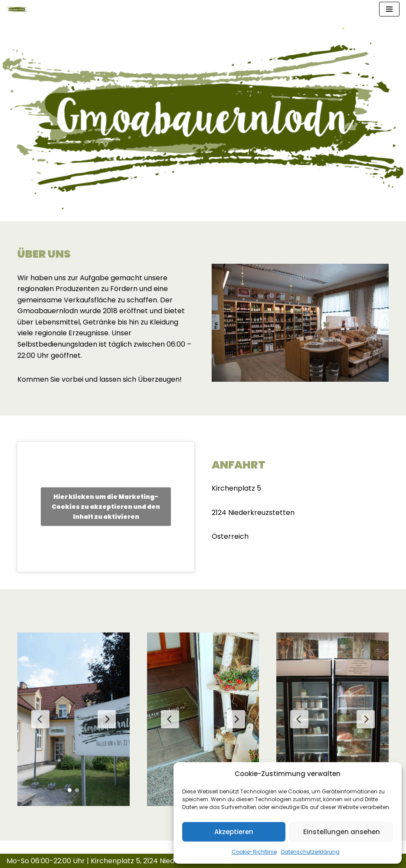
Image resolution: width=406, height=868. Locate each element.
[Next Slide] (107, 719)
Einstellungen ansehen (342, 832)
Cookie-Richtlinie (254, 852)
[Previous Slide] (40, 719)
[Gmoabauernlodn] (17, 9)
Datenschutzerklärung (310, 852)
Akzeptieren (234, 832)
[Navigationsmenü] (389, 9)
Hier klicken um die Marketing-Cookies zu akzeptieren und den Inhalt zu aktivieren (106, 506)
